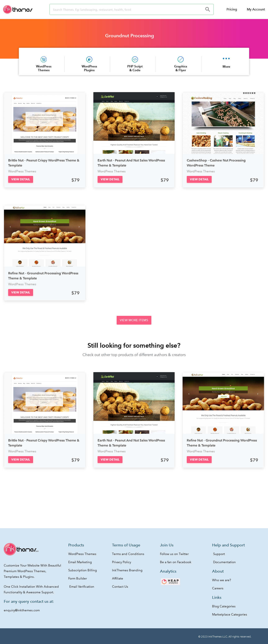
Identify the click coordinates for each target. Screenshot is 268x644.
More (226, 66)
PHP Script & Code (135, 68)
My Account (256, 9)
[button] (21, 179)
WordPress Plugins (89, 68)
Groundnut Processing (130, 36)
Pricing (232, 9)
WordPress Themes (44, 68)
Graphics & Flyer (181, 68)
